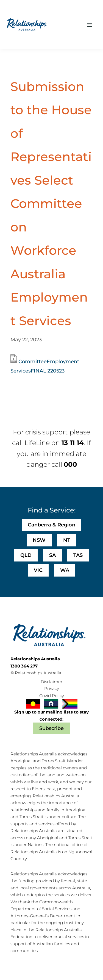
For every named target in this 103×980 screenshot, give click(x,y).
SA (52, 555)
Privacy (52, 688)
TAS (78, 555)
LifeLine (37, 443)
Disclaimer (51, 682)
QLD (26, 555)
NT (67, 540)
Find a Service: (52, 510)
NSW (39, 540)
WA (65, 570)
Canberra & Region (51, 525)
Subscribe (51, 728)
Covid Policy (52, 696)
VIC (38, 570)
